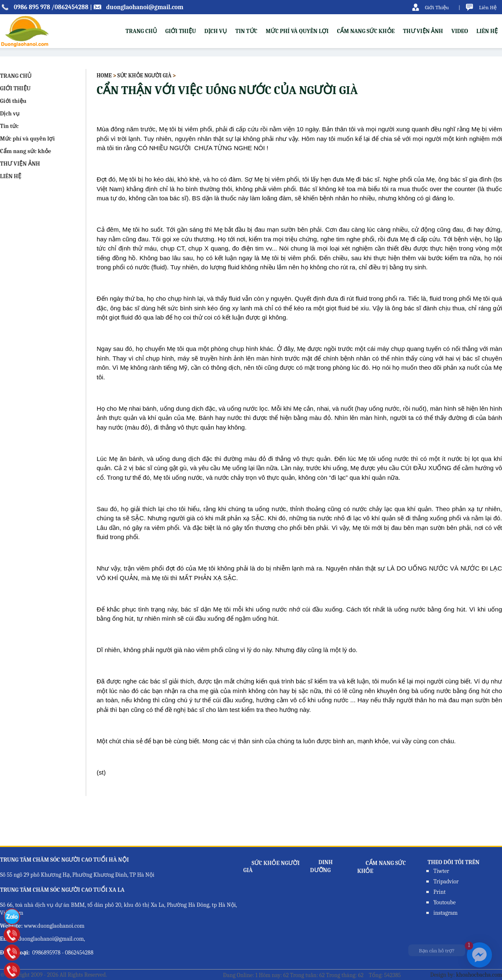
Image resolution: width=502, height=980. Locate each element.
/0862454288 (70, 7)
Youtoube (444, 902)
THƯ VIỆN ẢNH (423, 31)
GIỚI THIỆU (15, 88)
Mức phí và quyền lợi (297, 31)
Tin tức (246, 31)
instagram (446, 913)
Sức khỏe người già (144, 75)
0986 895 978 (32, 7)
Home (104, 75)
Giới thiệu (181, 31)
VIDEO (460, 31)
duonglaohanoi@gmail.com (145, 7)
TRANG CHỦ (141, 31)
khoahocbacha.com (479, 975)
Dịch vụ (215, 31)
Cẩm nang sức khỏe (366, 31)
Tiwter (441, 871)
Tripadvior (446, 881)
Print (439, 892)
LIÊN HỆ (487, 31)
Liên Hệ (488, 7)
